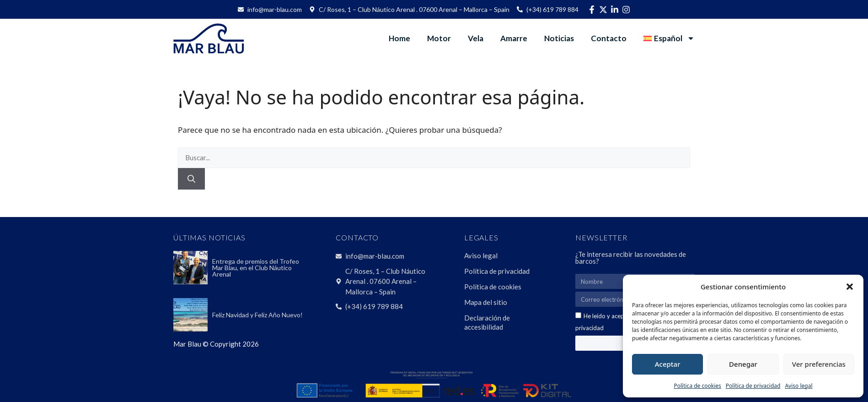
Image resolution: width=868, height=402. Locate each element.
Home (399, 38)
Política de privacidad (753, 386)
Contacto (609, 38)
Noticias (559, 38)
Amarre (514, 38)
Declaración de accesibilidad (487, 322)
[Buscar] (191, 179)
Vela (476, 38)
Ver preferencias (819, 364)
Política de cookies (697, 386)
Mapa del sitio (486, 302)
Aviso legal (798, 386)
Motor (439, 38)
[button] (850, 287)
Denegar (743, 364)
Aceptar (668, 364)
